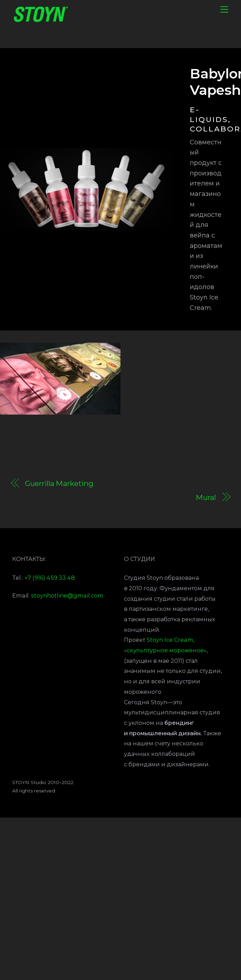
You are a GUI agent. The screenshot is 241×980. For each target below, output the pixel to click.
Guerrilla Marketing (59, 484)
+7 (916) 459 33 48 (50, 579)
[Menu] (224, 9)
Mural (206, 498)
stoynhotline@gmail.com (67, 596)
